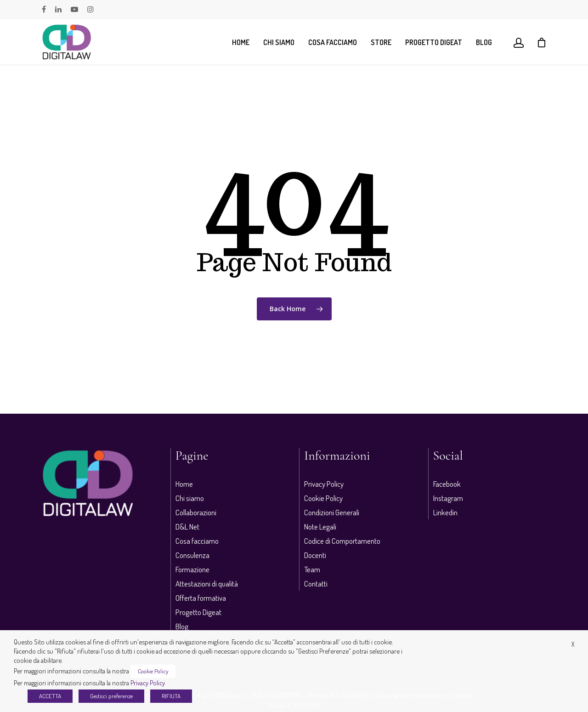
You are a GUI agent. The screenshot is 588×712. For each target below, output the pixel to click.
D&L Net (187, 527)
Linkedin (445, 512)
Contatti (316, 584)
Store (381, 42)
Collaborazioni (196, 512)
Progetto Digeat (434, 42)
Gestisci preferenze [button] (111, 696)
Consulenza (192, 555)
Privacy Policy (324, 484)
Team (312, 569)
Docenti (315, 555)
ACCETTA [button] (50, 696)
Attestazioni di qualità (207, 584)
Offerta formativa (201, 598)
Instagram (448, 498)
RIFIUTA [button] (171, 696)
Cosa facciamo (333, 42)
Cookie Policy (323, 498)
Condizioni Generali (332, 512)
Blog (484, 42)
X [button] (573, 644)
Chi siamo (279, 42)
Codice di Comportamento (342, 541)
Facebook (447, 484)
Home (241, 42)
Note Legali (320, 527)
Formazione (192, 569)
